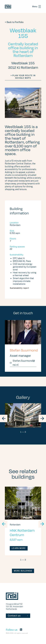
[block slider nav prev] (4, 418)
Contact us (18, 616)
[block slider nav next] (42, 418)
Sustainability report (23, 288)
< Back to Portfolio (14, 22)
